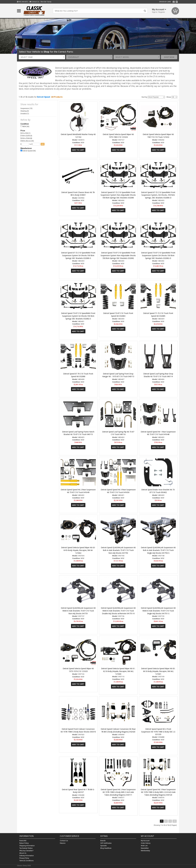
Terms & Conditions (26, 861)
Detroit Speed (43, 97)
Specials (103, 846)
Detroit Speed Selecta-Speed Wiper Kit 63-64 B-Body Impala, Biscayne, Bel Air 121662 (78, 550)
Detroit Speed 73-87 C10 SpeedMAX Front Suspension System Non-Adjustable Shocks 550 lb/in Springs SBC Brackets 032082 (118, 255)
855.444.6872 (23, 2)
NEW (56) (25, 126)
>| (175, 821)
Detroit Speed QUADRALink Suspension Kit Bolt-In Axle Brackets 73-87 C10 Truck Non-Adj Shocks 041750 (118, 550)
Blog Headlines (106, 848)
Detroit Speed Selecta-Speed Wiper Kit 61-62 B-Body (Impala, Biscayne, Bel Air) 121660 (118, 671)
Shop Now (169, 57)
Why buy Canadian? (26, 851)
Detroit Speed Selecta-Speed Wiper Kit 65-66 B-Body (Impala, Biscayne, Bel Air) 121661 (158, 671)
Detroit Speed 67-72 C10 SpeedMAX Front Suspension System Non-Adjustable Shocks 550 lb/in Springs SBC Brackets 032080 (118, 195)
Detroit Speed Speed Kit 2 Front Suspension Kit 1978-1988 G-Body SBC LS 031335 (158, 732)
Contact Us (34, 2)
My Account (145, 841)
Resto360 (23, 841)
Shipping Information (27, 846)
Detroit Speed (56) (28, 151)
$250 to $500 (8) (26, 138)
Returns (63, 843)
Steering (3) (25, 111)
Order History (146, 843)
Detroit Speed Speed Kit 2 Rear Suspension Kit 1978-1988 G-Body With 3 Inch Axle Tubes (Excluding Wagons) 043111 (118, 792)
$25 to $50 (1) (25, 133)
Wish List (144, 846)
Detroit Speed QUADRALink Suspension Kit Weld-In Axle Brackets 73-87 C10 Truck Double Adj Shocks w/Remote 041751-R (118, 611)
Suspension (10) (26, 108)
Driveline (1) (25, 114)
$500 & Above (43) (27, 141)
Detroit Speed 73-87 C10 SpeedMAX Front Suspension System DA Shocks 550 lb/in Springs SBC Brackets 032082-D (158, 255)
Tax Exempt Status (26, 848)
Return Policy (24, 843)
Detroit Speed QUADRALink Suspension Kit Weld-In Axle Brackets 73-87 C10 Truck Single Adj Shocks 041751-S (158, 611)
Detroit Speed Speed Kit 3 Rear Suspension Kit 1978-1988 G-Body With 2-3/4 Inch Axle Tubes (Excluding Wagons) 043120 (158, 792)
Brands (103, 841)
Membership (145, 851)
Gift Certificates (106, 843)
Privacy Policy (24, 858)
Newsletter (145, 848)
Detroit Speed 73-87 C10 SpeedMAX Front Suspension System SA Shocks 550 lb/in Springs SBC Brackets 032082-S (78, 316)
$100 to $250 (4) (26, 136)
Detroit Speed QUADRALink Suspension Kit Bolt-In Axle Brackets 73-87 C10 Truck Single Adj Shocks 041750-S (158, 550)
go (43, 144)
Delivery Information (27, 856)
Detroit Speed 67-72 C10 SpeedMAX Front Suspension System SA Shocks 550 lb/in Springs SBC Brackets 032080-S (78, 255)
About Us (23, 853)
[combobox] (42, 57)
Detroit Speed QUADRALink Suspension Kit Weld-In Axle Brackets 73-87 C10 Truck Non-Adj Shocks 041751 (78, 611)
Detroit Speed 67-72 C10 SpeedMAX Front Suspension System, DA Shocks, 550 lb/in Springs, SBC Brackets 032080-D (158, 195)
